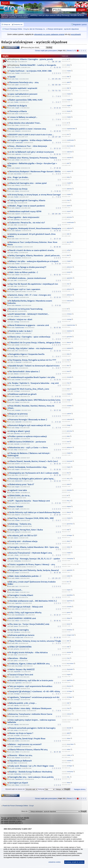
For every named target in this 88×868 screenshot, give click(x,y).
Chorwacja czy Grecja (18, 189)
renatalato (18, 410)
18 (60, 239)
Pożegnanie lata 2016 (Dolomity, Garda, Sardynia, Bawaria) (34, 570)
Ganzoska (69, 490)
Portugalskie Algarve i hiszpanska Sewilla (27, 354)
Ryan (15, 763)
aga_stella (69, 242)
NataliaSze (18, 333)
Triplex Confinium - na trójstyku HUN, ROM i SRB (30, 71)
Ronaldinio (17, 439)
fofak (68, 77)
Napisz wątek (10, 47)
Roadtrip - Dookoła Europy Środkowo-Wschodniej (31, 772)
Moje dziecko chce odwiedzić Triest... (25, 123)
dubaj (15, 450)
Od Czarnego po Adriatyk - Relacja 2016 (26, 607)
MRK (15, 280)
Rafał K (17, 592)
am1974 (17, 464)
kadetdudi (69, 348)
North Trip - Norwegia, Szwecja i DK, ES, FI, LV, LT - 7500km (35, 559)
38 (60, 475)
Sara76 (69, 206)
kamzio (16, 626)
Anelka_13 (69, 755)
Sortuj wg (46, 789)
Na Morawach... (16, 590)
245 (59, 214)
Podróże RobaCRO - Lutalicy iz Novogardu (33, 65)
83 (57, 247)
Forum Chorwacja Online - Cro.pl (16, 29)
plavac (68, 65)
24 (60, 131)
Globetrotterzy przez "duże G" (22, 484)
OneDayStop (17, 561)
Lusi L (17, 586)
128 (59, 137)
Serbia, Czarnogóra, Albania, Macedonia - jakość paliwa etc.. (35, 256)
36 (55, 475)
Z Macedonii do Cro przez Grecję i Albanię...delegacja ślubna (35, 343)
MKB (15, 225)
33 (60, 470)
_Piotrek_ (17, 555)
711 (56, 91)
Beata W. (69, 342)
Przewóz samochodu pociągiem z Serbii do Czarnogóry (32, 728)
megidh (17, 108)
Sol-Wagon (17, 391)
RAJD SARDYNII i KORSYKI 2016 (22, 618)
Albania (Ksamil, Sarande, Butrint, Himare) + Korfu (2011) (34, 461)
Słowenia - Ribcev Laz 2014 (21, 755)
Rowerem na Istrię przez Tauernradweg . (26, 309)
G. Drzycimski (18, 362)
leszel (68, 371)
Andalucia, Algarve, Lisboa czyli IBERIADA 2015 (29, 664)
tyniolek (17, 345)
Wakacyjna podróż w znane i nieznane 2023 (28, 129)
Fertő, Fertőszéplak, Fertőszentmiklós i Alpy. (28, 467)
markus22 (69, 714)
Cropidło (69, 183)
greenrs (69, 612)
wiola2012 (18, 131)
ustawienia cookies (55, 862)
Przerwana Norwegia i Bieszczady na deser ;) (28, 420)
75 (57, 666)
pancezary (17, 220)
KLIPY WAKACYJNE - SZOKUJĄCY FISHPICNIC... (29, 314)
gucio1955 (69, 337)
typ (16, 62)
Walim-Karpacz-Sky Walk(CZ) (22, 669)
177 (59, 578)
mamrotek (17, 444)
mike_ (68, 777)
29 (60, 168)
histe (68, 360)
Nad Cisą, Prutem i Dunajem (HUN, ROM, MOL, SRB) (31, 518)
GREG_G (17, 339)
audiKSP (69, 414)
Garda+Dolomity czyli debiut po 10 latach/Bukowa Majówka (35, 512)
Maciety (69, 111)
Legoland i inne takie (18, 490)
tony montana (18, 148)
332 (53, 85)
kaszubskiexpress (20, 615)
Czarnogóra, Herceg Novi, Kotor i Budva (26, 530)
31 (57, 464)
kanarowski (70, 461)
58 (60, 328)
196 (53, 62)
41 (60, 621)
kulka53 (17, 275)
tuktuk (68, 484)
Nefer (68, 234)
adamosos (69, 189)
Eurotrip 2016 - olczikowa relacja (23, 541)
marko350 (69, 158)
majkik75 (18, 385)
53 (60, 67)
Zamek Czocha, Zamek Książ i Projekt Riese (27, 739)
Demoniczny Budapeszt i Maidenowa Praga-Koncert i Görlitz (35, 172)
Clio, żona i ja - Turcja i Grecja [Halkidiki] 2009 (29, 624)
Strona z (71, 51)
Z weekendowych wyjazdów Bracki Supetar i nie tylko (32, 377)
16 (60, 108)
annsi (17, 114)
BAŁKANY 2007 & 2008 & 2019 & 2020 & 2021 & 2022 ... (32, 135)
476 (59, 79)
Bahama (16, 374)
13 (55, 231)
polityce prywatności (35, 857)
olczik (17, 544)
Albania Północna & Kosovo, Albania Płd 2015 (28, 750)
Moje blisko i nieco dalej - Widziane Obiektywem (30, 708)
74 (60, 380)
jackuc (16, 661)
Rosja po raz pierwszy (18, 414)
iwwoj (15, 655)
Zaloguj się (7, 24)
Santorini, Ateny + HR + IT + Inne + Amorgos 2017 (30, 295)
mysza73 (18, 214)
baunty (17, 191)
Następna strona (79, 789)
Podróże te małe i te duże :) (21, 331)
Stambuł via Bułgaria (18, 106)
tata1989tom (70, 595)
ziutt (16, 416)
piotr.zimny (17, 433)
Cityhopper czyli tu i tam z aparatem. (25, 289)
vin (68, 123)
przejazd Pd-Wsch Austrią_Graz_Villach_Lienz (29, 389)
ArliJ (16, 351)
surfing (16, 252)
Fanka (17, 125)
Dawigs (69, 400)
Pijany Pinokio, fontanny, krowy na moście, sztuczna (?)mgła (35, 641)
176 (56, 578)
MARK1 (17, 741)
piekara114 (70, 267)
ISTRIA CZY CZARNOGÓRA (20, 647)
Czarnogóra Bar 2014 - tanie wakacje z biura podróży (31, 777)
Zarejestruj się (18, 24)
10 (55, 148)
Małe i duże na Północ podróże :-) (24, 272)
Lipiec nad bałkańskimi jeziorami (23, 94)
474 (53, 79)
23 (57, 131)
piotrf (68, 163)
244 (56, 214)
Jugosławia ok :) (19, 779)
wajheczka (18, 154)
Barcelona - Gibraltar (18, 658)
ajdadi (17, 85)
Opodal (12, 77)
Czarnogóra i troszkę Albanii (21, 595)
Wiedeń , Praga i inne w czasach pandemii (27, 206)
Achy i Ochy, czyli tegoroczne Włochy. (25, 613)
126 (53, 137)
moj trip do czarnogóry (19, 630)
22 (55, 131)
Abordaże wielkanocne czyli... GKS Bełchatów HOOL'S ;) (33, 601)
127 (56, 137)
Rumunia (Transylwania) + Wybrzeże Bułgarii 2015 (30, 553)
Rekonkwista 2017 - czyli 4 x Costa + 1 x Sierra (28, 448)
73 (57, 380)
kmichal (69, 272)
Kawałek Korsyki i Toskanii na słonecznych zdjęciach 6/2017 (34, 366)
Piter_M (17, 503)
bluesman (69, 686)
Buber (68, 354)
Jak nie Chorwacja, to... (38, 29)
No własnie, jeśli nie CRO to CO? (23, 536)
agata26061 (70, 278)
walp (68, 530)
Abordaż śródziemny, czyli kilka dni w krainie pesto (31, 680)
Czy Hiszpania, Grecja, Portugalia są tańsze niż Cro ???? (33, 360)
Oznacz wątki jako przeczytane (46, 51)
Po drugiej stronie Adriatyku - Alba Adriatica (28, 653)
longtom (17, 469)
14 (55, 108)
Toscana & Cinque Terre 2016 (21, 675)
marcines (18, 549)
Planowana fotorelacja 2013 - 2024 (24, 82)
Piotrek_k (18, 185)
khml (68, 255)
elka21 (69, 541)
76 (60, 666)
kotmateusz (17, 632)
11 (57, 148)
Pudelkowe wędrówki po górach (23, 394)
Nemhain (69, 652)
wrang (16, 730)
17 (57, 239)
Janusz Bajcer (70, 744)
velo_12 (69, 479)
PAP (16, 137)
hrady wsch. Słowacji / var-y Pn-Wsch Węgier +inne (31, 766)
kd (16, 311)
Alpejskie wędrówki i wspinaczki (23, 88)
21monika (18, 380)
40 (57, 621)
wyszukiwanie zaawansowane (61, 12)
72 (55, 380)
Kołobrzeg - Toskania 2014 (20, 524)
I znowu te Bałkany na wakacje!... (23, 117)
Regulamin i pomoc (80, 25)
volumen (17, 493)
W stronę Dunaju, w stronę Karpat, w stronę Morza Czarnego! (35, 195)
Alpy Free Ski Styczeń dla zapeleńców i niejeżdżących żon (34, 284)
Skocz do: (25, 811)
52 (57, 67)
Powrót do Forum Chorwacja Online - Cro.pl (18, 806)
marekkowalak (19, 143)
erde (16, 597)
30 (55, 464)
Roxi (16, 475)
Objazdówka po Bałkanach (20, 761)
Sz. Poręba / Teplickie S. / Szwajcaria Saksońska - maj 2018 (34, 383)
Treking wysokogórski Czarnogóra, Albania (27, 200)
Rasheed (18, 758)
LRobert (17, 160)
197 (56, 62)
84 (60, 247)
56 (55, 328)
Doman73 (18, 532)
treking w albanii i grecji (20, 431)
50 (55, 275)
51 (55, 67)
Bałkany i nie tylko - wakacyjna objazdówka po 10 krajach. (34, 261)
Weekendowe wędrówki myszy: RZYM (25, 211)
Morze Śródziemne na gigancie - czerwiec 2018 (29, 325)
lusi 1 (68, 582)
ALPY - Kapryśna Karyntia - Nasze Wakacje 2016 (29, 501)
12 (60, 148)
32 (60, 464)
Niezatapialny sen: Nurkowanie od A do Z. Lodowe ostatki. (34, 473)
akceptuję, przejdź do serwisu (74, 862)
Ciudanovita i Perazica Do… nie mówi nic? (27, 223)
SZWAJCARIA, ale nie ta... (20, 496)
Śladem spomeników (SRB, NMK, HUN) (26, 100)
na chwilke (17, 735)
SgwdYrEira (18, 603)
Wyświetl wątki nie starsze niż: (21, 789)
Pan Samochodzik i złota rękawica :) (24, 372)
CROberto (17, 316)
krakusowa (18, 305)
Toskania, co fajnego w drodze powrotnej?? (28, 267)
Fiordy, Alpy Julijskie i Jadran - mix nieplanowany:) (31, 348)
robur (15, 203)
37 (57, 475)
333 (56, 85)
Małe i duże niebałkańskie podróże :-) (25, 576)
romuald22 (17, 689)
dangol (17, 573)
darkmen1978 (19, 481)
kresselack (18, 258)
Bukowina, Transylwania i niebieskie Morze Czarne (31, 714)
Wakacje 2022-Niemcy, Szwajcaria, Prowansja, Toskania (33, 158)
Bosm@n (69, 728)
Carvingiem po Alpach (19, 783)
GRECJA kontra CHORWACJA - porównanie (28, 442)
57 (57, 328)
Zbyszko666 (17, 672)
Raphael (69, 507)
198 (59, 62)
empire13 (69, 171)
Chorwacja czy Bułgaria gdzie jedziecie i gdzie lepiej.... (32, 479)
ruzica (17, 239)
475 (56, 79)
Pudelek (17, 73)
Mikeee (17, 621)
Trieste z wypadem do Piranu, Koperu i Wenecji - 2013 (32, 565)
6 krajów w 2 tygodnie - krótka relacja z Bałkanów (30, 140)
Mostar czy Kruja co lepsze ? (21, 733)
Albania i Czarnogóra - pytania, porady (31, 59)
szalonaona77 (18, 269)
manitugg (16, 322)
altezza (16, 356)
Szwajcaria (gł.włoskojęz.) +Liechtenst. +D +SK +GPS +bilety (35, 691)
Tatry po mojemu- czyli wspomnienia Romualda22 (31, 686)
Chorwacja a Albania (18, 111)
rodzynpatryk (17, 747)
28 (57, 168)
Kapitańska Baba (71, 129)
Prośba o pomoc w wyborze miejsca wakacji (28, 436)
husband (18, 168)
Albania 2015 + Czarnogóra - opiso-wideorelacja (30, 337)
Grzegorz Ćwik (19, 637)
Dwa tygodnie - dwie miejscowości (24, 217)
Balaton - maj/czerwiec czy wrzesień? (25, 744)
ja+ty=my (16, 649)
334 (59, 85)
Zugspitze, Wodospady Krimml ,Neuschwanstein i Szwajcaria (35, 228)
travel (68, 442)
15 (57, 108)
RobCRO (18, 67)
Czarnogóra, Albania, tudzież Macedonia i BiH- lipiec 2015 (34, 547)
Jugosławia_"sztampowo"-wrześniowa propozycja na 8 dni (34, 697)
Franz (17, 79)
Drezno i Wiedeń (16, 507)
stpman (16, 538)
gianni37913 (18, 526)
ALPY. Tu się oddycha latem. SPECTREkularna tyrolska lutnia (35, 400)
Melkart (17, 402)
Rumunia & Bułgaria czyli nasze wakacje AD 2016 (30, 425)
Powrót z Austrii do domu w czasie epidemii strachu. (32, 250)
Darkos (69, 547)
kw (15, 498)
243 (53, 214)
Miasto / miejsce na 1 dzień (21, 319)
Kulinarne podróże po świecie (22, 635)
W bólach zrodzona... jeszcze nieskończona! (28, 278)
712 (59, 91)
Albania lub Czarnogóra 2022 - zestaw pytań (28, 183)
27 (55, 168)
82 (55, 247)
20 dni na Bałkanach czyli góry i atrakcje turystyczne (31, 152)
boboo (17, 180)
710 (53, 91)
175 (53, 578)
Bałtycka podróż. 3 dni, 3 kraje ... (23, 703)
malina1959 (18, 422)
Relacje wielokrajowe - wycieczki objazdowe (63, 29)
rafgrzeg (16, 705)
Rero (17, 368)
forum (5, 3)
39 (55, 621)
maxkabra (69, 761)
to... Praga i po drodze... (19, 177)
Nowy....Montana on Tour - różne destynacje (28, 146)
